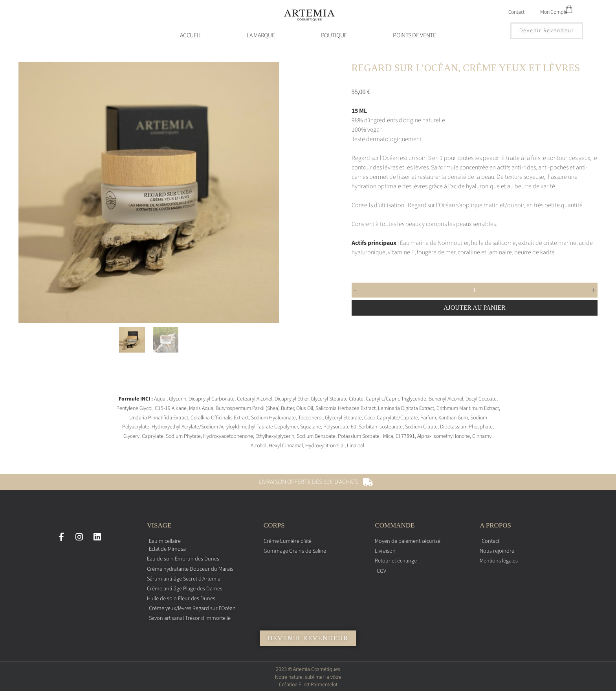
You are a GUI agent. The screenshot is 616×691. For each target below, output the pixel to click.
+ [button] (593, 290)
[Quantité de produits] (475, 290)
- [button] (356, 290)
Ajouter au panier (475, 308)
